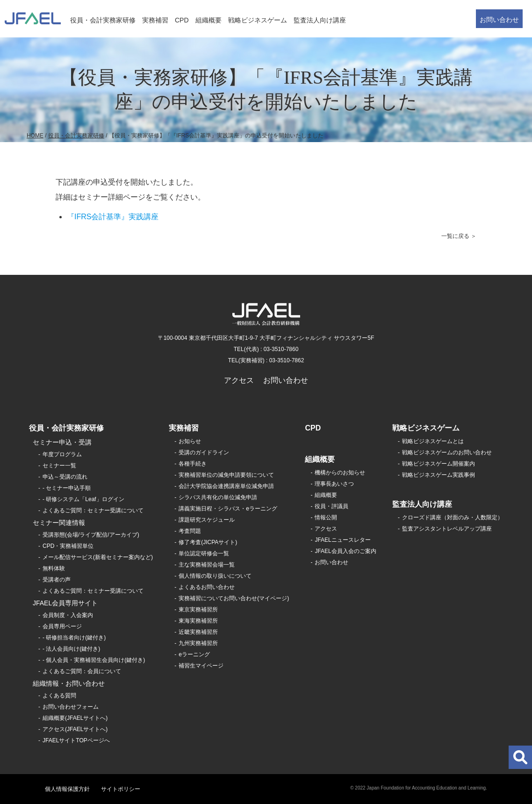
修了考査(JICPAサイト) (208, 542)
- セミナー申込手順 (67, 488)
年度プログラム (62, 454)
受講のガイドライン (204, 452)
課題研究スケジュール (207, 520)
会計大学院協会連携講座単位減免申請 (226, 486)
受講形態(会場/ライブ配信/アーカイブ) (91, 535)
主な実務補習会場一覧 (207, 565)
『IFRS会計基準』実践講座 (113, 217)
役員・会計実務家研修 (103, 20)
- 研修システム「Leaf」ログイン (83, 499)
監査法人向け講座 (320, 20)
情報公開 (326, 517)
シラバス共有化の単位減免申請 (218, 497)
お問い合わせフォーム (71, 707)
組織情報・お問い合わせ (69, 683)
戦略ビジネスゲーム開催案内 (439, 464)
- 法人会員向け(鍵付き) (71, 649)
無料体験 (54, 568)
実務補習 (155, 20)
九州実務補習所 (198, 643)
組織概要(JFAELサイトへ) (75, 718)
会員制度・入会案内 (68, 615)
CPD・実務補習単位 (68, 546)
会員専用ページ (62, 626)
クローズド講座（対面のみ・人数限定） (453, 517)
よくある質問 (59, 696)
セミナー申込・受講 (62, 442)
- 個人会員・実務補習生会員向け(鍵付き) (94, 660)
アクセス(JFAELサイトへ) (75, 729)
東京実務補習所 (198, 610)
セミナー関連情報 (59, 523)
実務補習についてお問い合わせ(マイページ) (234, 598)
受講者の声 (57, 580)
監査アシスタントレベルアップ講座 (447, 529)
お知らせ (190, 441)
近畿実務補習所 (198, 632)
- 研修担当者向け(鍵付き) (74, 638)
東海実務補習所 (198, 621)
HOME (35, 136)
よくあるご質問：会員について (82, 671)
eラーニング (194, 654)
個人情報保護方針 (67, 789)
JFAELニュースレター (342, 540)
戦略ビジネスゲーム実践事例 (439, 475)
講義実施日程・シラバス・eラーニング (228, 509)
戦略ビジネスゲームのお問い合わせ (447, 452)
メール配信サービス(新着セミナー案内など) (98, 557)
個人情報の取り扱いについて (215, 576)
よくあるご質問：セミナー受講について (93, 510)
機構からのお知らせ (340, 473)
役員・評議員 (331, 506)
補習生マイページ (201, 666)
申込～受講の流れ (65, 477)
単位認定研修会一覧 (204, 553)
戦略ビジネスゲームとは (433, 441)
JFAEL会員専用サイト (65, 603)
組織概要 (208, 20)
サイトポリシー (121, 789)
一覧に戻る (455, 236)
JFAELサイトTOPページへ (76, 740)
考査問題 (190, 531)
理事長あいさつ (334, 484)
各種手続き (193, 464)
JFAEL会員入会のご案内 (345, 551)
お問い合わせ (499, 20)
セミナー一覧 (59, 466)
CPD (182, 20)
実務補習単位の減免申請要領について (226, 475)
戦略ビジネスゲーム (258, 20)
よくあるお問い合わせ (207, 587)
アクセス (239, 380)
